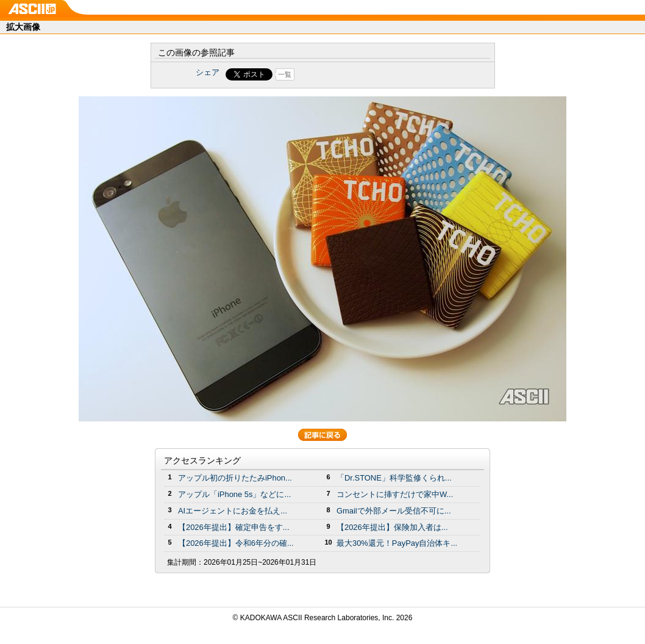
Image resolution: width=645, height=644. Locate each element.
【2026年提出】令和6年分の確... (236, 543)
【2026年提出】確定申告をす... (234, 527)
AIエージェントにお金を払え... (233, 511)
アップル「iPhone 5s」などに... (234, 494)
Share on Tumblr (368, 74)
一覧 (285, 74)
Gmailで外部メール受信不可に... (394, 511)
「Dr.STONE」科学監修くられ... (394, 478)
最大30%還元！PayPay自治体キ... (397, 543)
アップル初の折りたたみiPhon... (235, 478)
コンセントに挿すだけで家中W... (395, 494)
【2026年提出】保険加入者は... (392, 527)
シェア (208, 72)
